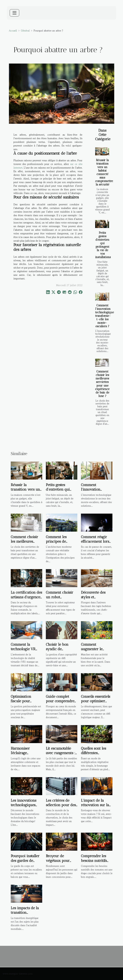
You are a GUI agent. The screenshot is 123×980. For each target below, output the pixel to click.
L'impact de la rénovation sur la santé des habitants (96, 805)
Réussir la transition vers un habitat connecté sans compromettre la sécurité (104, 172)
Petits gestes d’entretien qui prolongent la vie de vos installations (103, 245)
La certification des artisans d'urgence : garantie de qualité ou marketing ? (26, 599)
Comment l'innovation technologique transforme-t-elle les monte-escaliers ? (105, 316)
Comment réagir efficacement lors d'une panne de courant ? (95, 544)
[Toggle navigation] (15, 13)
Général (25, 31)
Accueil (13, 31)
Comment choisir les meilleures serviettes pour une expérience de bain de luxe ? (102, 384)
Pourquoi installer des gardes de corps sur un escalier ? (25, 863)
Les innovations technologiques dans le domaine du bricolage (24, 807)
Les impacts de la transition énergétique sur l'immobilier (25, 915)
